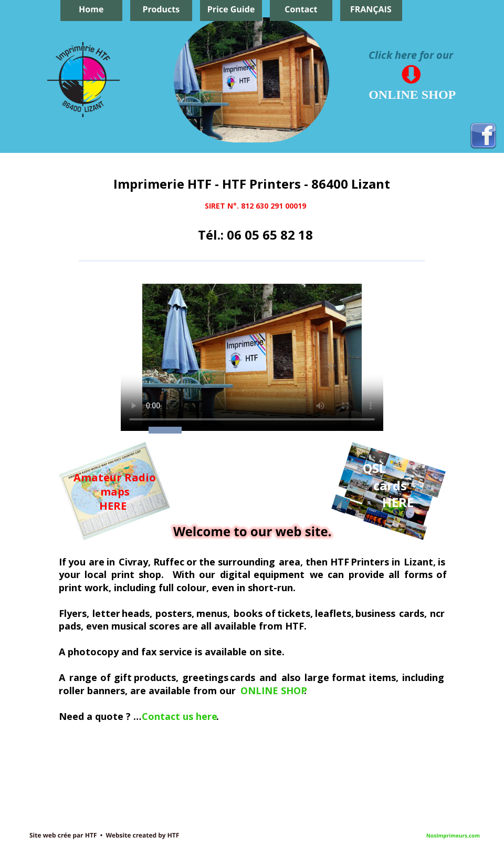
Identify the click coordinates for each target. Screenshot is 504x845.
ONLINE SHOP (274, 691)
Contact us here (180, 716)
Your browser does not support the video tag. (252, 357)
